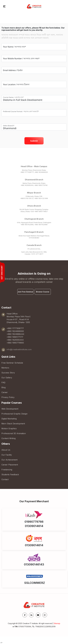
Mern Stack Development (13, 424)
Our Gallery (7, 378)
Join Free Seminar (25, 292)
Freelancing (7, 470)
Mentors (5, 368)
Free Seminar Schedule (12, 363)
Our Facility (7, 455)
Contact (5, 479)
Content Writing (8, 438)
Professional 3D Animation (14, 433)
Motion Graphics (9, 428)
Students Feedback (10, 475)
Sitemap (57, 623)
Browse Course (43, 292)
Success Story (8, 373)
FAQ (3, 382)
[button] (4, 6)
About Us (6, 450)
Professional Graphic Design (14, 414)
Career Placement (10, 465)
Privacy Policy (8, 397)
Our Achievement (9, 460)
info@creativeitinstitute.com (19, 349)
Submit (34, 141)
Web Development (10, 409)
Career (5, 392)
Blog (3, 387)
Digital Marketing (9, 419)
